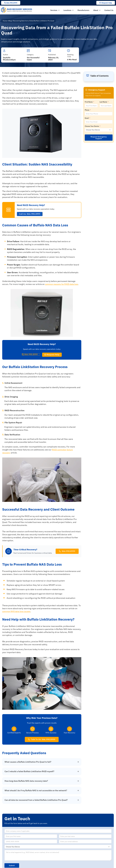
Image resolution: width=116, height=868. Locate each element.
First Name (89, 102)
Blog (10, 21)
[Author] (4, 51)
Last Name (104, 102)
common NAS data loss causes (16, 612)
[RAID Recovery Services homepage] (17, 10)
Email (87, 118)
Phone (88, 110)
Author (6, 55)
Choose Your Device (93, 126)
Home (5, 21)
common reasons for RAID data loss (62, 284)
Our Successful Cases (33, 59)
